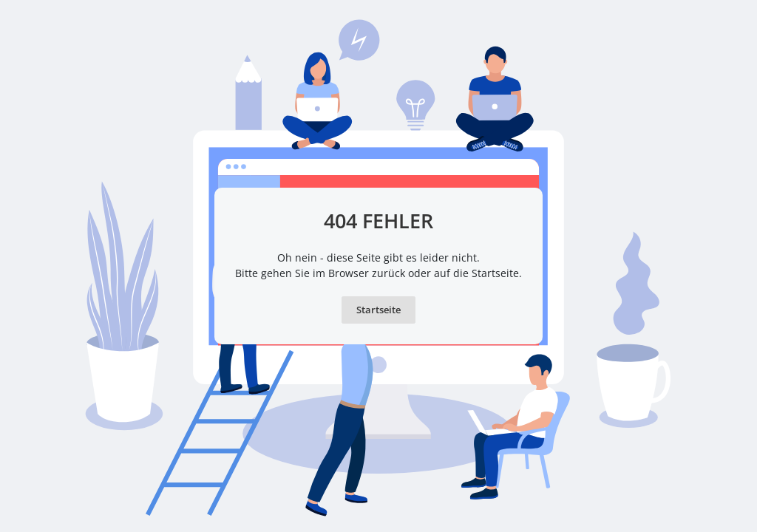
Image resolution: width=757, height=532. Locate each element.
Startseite (378, 310)
